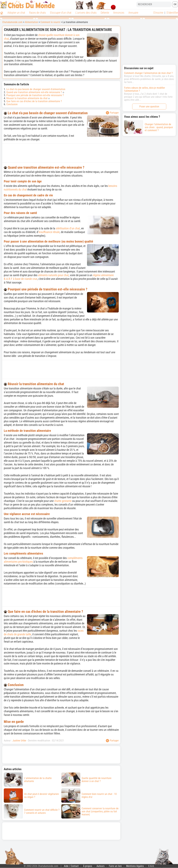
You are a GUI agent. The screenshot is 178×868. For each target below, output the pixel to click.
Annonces (119, 13)
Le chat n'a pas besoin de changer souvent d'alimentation (36, 89)
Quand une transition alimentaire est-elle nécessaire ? (34, 92)
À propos (88, 866)
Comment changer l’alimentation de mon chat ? (148, 73)
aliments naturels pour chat (53, 275)
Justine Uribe (19, 741)
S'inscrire (158, 13)
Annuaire (133, 13)
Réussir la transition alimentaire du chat (27, 98)
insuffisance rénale (49, 232)
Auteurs (100, 866)
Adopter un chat (16, 13)
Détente (105, 13)
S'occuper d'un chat (61, 13)
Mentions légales (135, 866)
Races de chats (37, 13)
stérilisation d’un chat (68, 228)
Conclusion (12, 104)
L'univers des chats (86, 13)
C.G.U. (151, 866)
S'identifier (172, 13)
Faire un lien (115, 866)
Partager (112, 113)
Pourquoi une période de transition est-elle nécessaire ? (35, 95)
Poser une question (149, 107)
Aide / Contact (71, 866)
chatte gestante (63, 501)
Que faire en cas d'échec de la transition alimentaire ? (34, 101)
